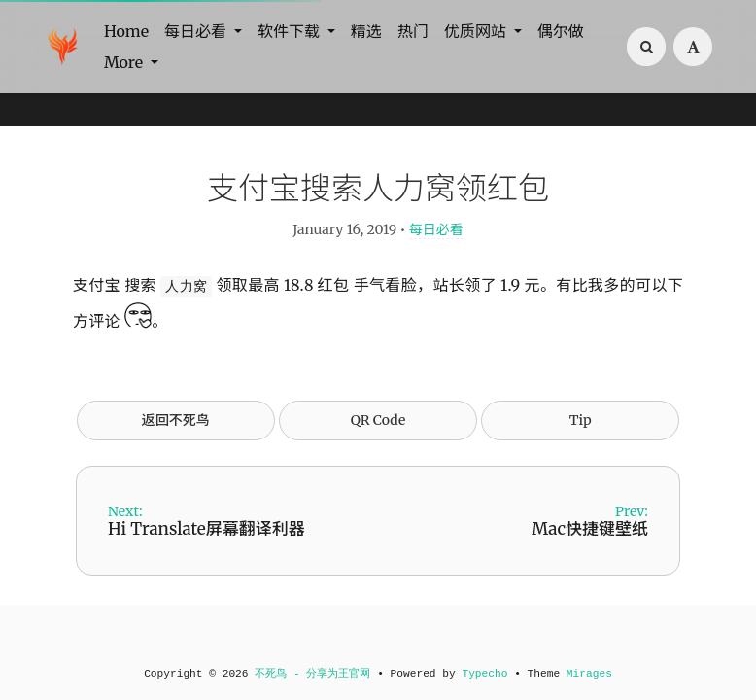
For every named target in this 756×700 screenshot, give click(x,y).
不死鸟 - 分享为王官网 (312, 674)
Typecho (484, 674)
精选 (366, 31)
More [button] (125, 62)
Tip (581, 420)
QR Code (378, 420)
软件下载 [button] (291, 31)
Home (126, 31)
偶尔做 (561, 31)
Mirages (589, 674)
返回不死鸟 (176, 420)
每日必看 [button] (197, 31)
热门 (413, 31)
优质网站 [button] (477, 31)
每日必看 (436, 229)
